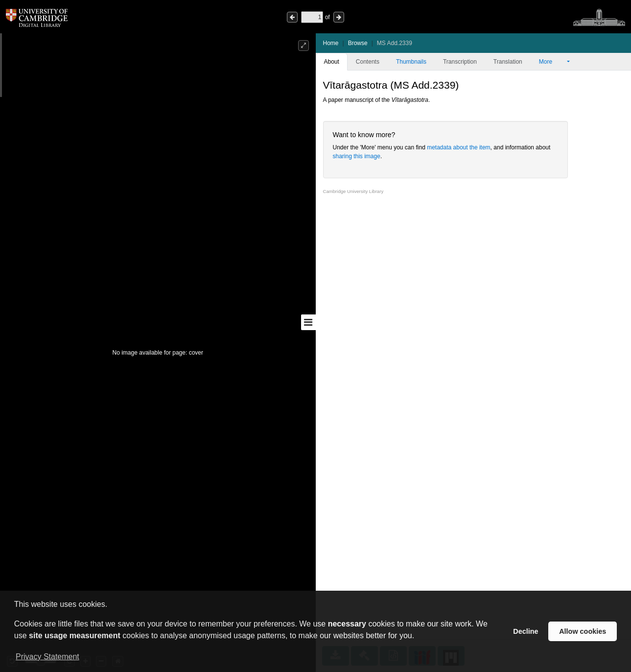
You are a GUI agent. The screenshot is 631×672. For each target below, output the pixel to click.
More (552, 62)
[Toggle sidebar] (308, 322)
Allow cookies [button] (583, 631)
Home (331, 43)
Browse (358, 43)
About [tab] (332, 62)
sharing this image (357, 156)
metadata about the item (458, 147)
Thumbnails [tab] (411, 62)
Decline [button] (526, 631)
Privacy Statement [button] (47, 657)
